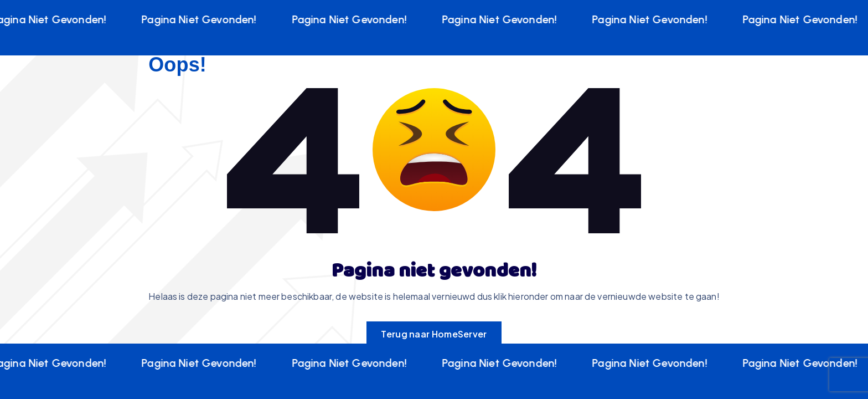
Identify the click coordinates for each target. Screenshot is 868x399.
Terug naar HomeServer (434, 334)
